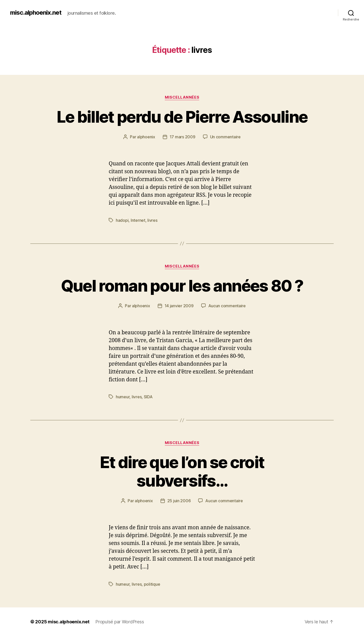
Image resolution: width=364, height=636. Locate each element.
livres (152, 220)
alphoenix (146, 137)
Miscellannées (182, 97)
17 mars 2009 (183, 137)
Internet (138, 220)
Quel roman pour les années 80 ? (182, 286)
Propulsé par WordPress (120, 622)
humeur (123, 397)
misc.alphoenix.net (36, 13)
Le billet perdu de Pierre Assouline (182, 117)
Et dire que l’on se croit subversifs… (182, 471)
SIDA (148, 397)
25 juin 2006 (179, 501)
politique (152, 584)
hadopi (122, 220)
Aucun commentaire (227, 306)
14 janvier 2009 (179, 306)
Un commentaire (225, 137)
